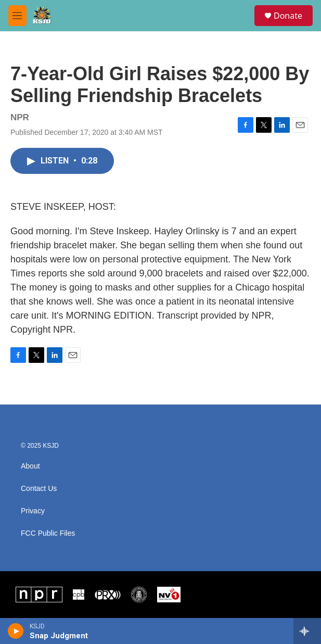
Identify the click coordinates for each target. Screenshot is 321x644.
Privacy (33, 511)
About (30, 466)
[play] (16, 631)
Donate (288, 16)
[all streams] (307, 631)
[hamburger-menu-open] (17, 16)
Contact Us (39, 489)
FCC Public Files (48, 533)
